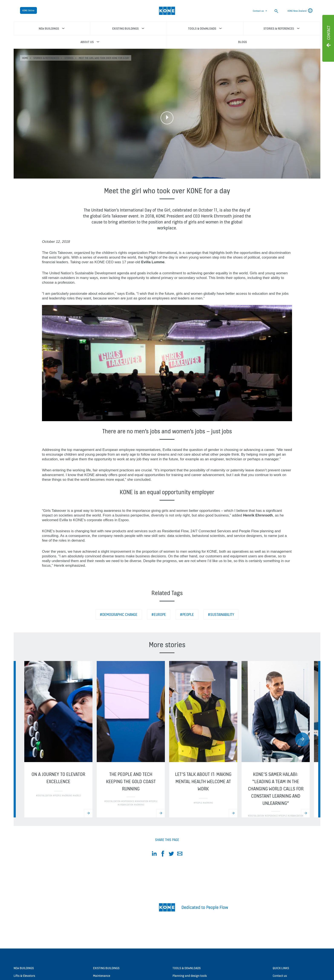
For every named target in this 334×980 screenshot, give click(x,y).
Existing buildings (106, 968)
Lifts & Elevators (24, 976)
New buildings (24, 968)
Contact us (258, 11)
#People (187, 614)
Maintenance (102, 976)
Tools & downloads (187, 968)
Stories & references (46, 58)
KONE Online (28, 10)
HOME (25, 58)
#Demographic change (119, 614)
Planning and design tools (190, 976)
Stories (69, 58)
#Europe (159, 614)
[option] (58, 739)
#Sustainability (221, 614)
